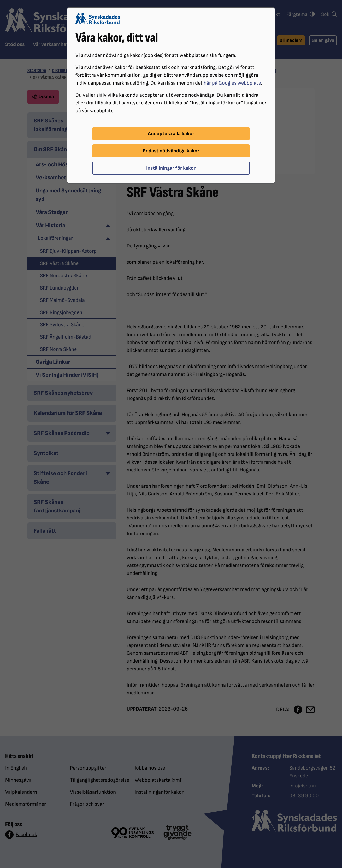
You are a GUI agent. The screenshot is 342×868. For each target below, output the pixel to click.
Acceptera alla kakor (171, 134)
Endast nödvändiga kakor (171, 151)
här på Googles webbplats (232, 83)
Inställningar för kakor (171, 168)
